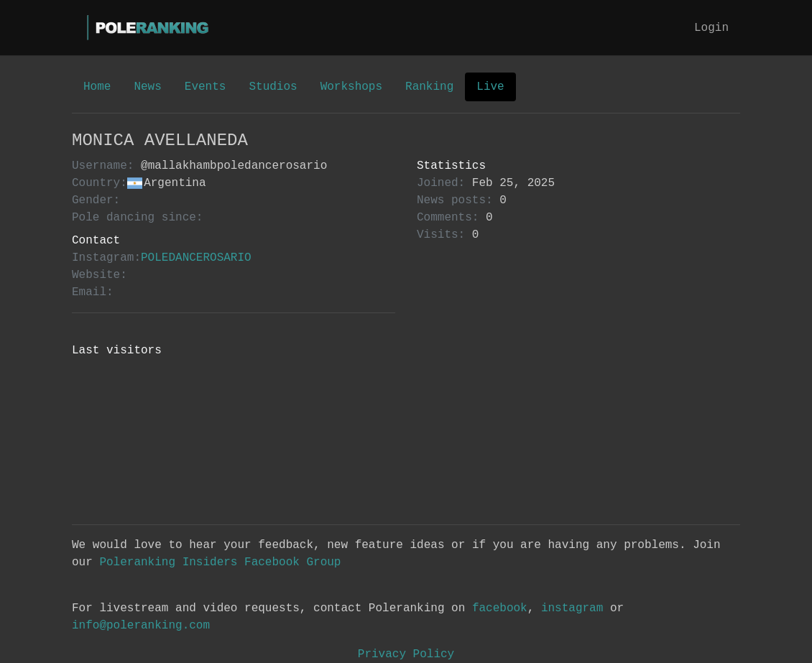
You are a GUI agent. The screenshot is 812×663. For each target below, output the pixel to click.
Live (490, 87)
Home (97, 87)
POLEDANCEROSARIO (196, 258)
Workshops (351, 87)
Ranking (429, 87)
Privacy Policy (406, 654)
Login (711, 28)
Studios (273, 87)
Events (206, 87)
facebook (500, 608)
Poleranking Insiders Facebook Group (220, 562)
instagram (572, 608)
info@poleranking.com (141, 626)
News (147, 87)
